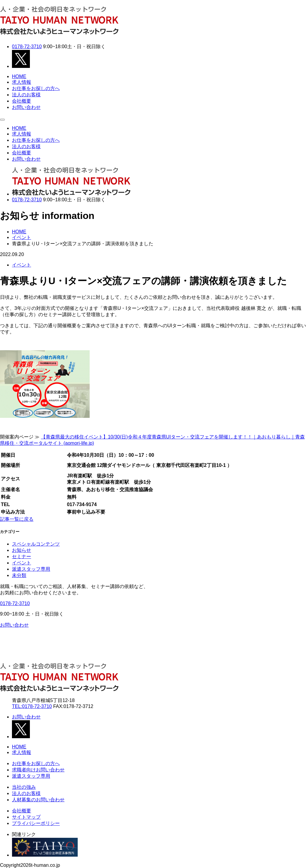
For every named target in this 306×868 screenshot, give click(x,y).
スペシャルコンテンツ (36, 544)
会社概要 (22, 101)
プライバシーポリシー (36, 823)
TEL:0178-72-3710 (32, 706)
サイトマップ (26, 817)
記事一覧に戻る (17, 519)
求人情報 (22, 82)
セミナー (22, 556)
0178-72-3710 (27, 47)
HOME (19, 76)
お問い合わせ (26, 107)
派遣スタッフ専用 (31, 569)
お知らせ (22, 550)
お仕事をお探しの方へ (36, 88)
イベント (22, 265)
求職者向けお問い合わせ (38, 770)
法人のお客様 (26, 95)
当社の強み (24, 787)
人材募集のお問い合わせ (38, 800)
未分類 (19, 575)
